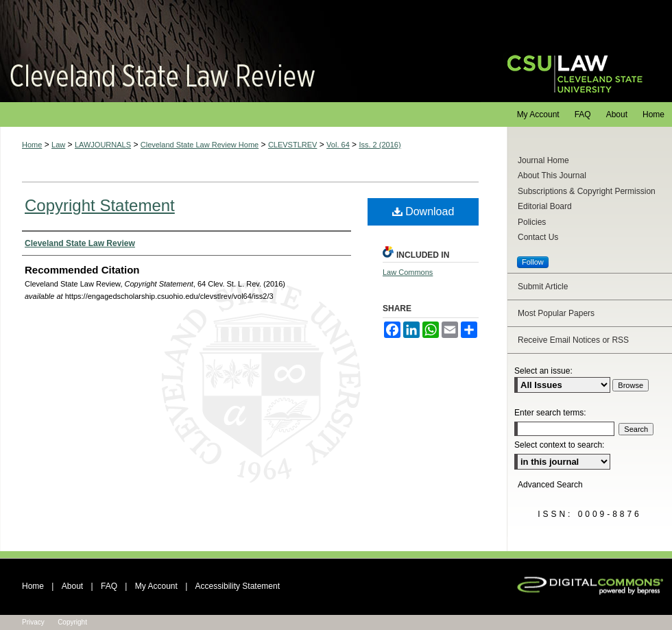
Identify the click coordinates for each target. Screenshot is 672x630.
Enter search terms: (550, 413)
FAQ (109, 586)
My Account (156, 586)
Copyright (72, 622)
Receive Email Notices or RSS (573, 340)
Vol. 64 (338, 145)
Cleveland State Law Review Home (200, 145)
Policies (532, 222)
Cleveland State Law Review (240, 51)
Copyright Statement (100, 205)
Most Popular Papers (556, 313)
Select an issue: (543, 371)
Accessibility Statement (238, 586)
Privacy (33, 622)
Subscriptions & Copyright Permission (587, 191)
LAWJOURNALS (103, 145)
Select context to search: (559, 445)
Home (32, 145)
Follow (533, 262)
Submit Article (543, 287)
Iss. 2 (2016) (380, 145)
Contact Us (538, 237)
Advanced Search (550, 485)
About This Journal (552, 175)
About (72, 586)
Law (58, 145)
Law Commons (408, 272)
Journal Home (543, 160)
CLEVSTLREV (293, 145)
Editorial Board (545, 206)
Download (423, 211)
